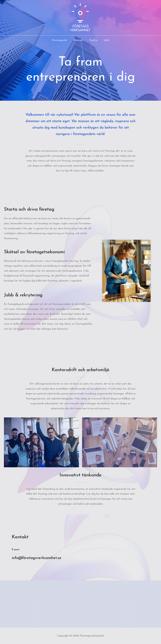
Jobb (105, 40)
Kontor (93, 40)
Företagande (61, 40)
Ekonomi (79, 40)
